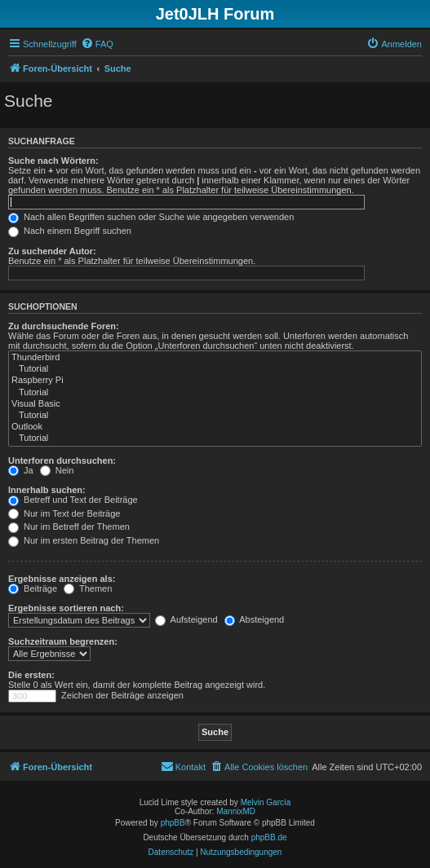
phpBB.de (269, 837)
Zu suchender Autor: (52, 251)
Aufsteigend (186, 619)
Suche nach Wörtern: (53, 161)
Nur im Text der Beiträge (64, 513)
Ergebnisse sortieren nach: (66, 608)
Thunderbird (215, 358)
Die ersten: (31, 675)
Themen (88, 588)
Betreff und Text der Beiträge (73, 500)
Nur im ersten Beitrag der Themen (84, 540)
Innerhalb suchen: (47, 490)
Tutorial (215, 369)
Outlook (215, 427)
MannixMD (236, 811)
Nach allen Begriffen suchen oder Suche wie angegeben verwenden (151, 217)
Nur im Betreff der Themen (69, 527)
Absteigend (255, 619)
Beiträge (33, 588)
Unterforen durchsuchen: (62, 460)
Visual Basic (215, 404)
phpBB (173, 823)
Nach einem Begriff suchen (70, 231)
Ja (21, 470)
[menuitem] (97, 44)
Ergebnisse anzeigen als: (62, 579)
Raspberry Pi (215, 381)
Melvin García (266, 802)
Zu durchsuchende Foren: (64, 326)
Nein (57, 470)
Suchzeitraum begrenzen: (63, 641)
